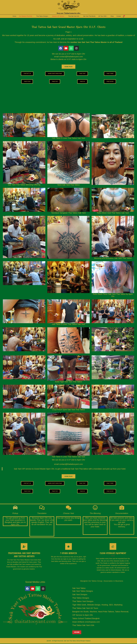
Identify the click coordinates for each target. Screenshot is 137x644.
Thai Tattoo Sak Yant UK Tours (85, 609)
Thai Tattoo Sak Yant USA (83, 626)
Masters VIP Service (58, 16)
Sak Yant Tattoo (79, 589)
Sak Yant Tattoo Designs (83, 591)
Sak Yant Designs (80, 595)
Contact (119, 16)
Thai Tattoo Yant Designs (83, 602)
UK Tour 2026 (102, 16)
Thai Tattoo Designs (42, 16)
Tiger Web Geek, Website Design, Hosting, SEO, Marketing (97, 605)
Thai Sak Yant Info (74, 16)
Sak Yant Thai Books (89, 16)
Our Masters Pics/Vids (26, 16)
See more (77, 633)
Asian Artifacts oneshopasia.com (86, 622)
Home (14, 16)
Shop (112, 16)
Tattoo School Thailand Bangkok (86, 619)
